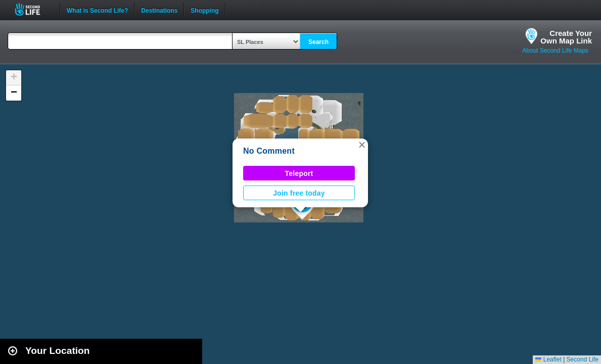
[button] (362, 145)
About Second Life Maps (555, 51)
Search (318, 42)
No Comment (269, 151)
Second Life (33, 9)
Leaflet (548, 359)
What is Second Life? (97, 10)
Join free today (299, 193)
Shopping (204, 10)
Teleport (299, 173)
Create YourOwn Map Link (566, 37)
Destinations (159, 10)
